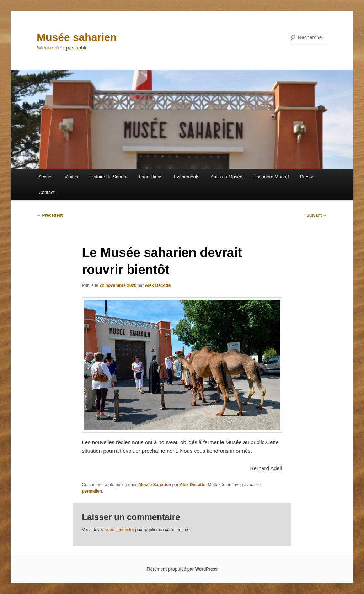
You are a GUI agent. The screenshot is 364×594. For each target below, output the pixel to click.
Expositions (151, 177)
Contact (46, 192)
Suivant (317, 215)
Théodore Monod (271, 177)
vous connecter (120, 530)
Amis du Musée (226, 177)
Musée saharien (77, 37)
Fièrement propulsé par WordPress (182, 569)
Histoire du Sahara (108, 177)
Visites (71, 177)
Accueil (46, 177)
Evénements (187, 177)
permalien (92, 491)
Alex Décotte (158, 285)
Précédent (50, 215)
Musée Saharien (155, 485)
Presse (307, 177)
